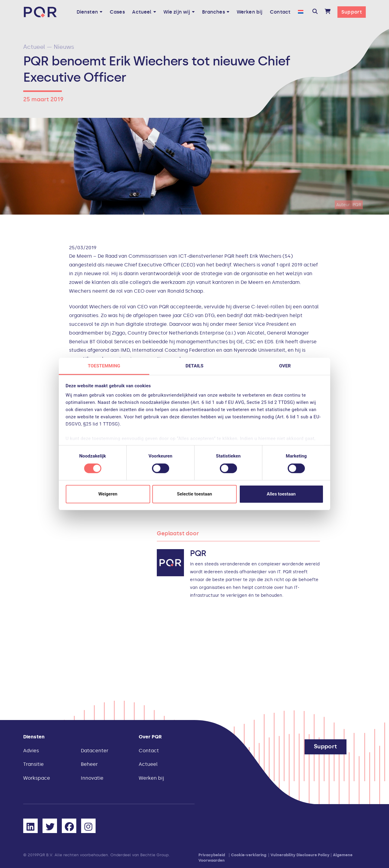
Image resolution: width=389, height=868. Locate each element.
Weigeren (108, 494)
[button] (315, 12)
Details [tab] (194, 366)
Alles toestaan (281, 494)
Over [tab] (285, 366)
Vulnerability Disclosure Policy (300, 855)
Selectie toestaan (194, 494)
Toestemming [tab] (104, 366)
